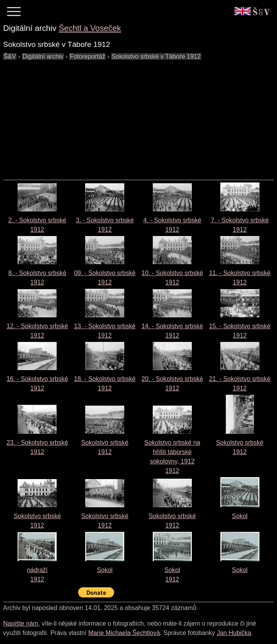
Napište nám (21, 623)
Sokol (240, 516)
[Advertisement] (140, 116)
